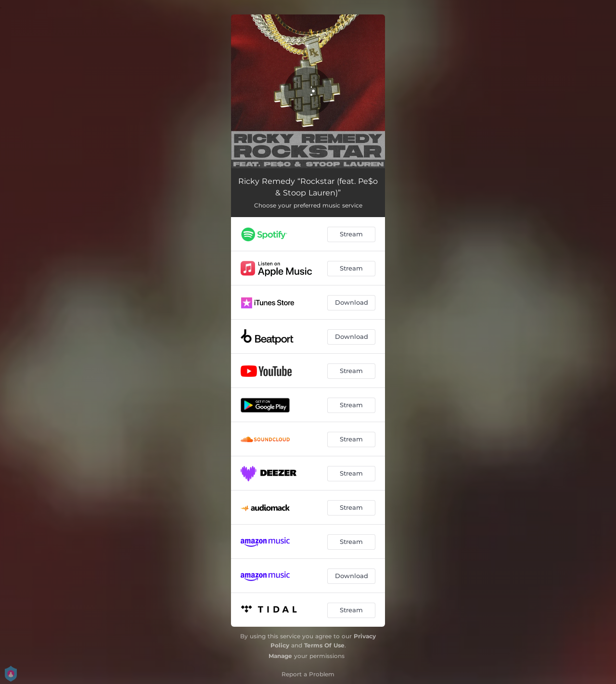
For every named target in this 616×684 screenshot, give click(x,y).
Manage (280, 656)
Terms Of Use (324, 645)
